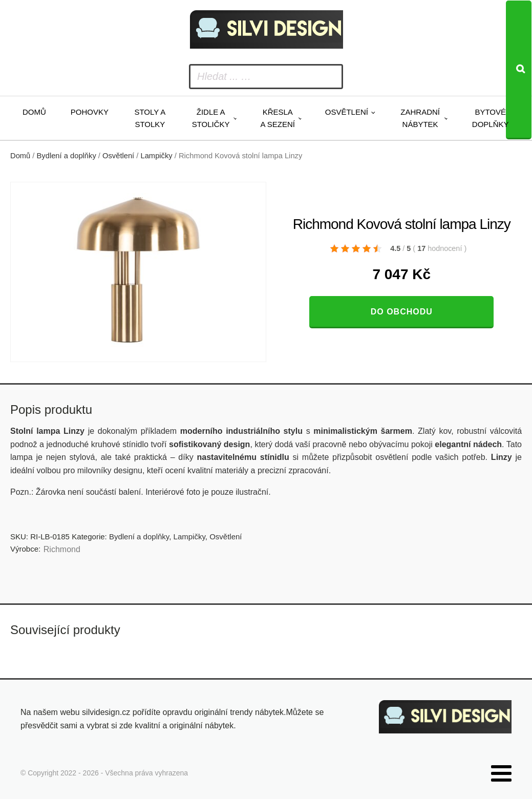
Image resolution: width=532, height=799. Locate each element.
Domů (34, 112)
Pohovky (90, 112)
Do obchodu (402, 312)
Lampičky (157, 156)
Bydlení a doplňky (67, 156)
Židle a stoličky (211, 118)
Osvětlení (347, 112)
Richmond (62, 549)
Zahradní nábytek (420, 118)
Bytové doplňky (491, 118)
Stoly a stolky (150, 118)
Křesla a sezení (278, 118)
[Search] (519, 70)
